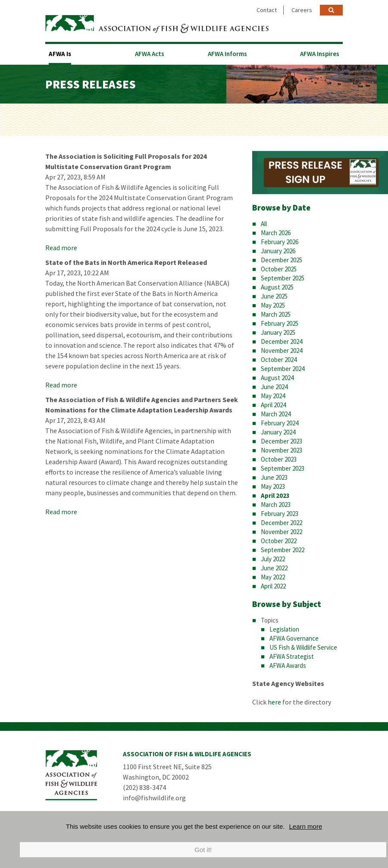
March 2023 (276, 505)
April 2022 (273, 586)
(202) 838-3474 (144, 787)
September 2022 (283, 550)
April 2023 (275, 495)
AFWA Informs (227, 54)
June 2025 (274, 296)
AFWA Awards (288, 665)
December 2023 (282, 441)
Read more (61, 248)
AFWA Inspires (320, 54)
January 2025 (278, 332)
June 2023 (274, 477)
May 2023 (273, 486)
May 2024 (273, 396)
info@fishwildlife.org (154, 798)
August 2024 (277, 378)
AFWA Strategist (292, 656)
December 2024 (282, 341)
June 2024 (274, 387)
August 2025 (277, 287)
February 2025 (280, 323)
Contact (267, 10)
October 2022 (279, 541)
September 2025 (283, 278)
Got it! (203, 850)
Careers (302, 10)
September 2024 (283, 369)
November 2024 (282, 351)
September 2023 (283, 468)
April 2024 (273, 405)
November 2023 (282, 450)
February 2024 (280, 423)
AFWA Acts (150, 54)
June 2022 (274, 568)
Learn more (306, 826)
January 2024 (278, 432)
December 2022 (282, 523)
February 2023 (280, 514)
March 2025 (276, 314)
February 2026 (280, 242)
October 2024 (279, 360)
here (274, 702)
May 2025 (273, 305)
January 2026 (278, 251)
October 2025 (279, 269)
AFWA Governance (294, 638)
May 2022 (273, 577)
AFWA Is (60, 54)
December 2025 (282, 260)
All (264, 224)
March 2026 (276, 233)
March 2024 (276, 414)
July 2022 (273, 559)
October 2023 (279, 459)
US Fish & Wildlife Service (303, 647)
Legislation (284, 629)
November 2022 (282, 532)
